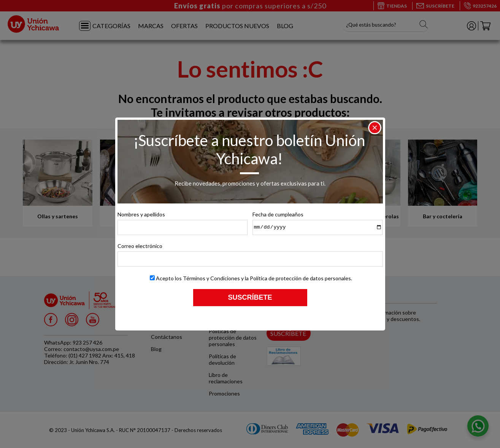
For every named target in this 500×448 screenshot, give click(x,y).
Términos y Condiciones (211, 278)
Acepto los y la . (254, 278)
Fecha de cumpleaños (278, 214)
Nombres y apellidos (141, 214)
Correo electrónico (140, 246)
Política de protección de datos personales (300, 278)
